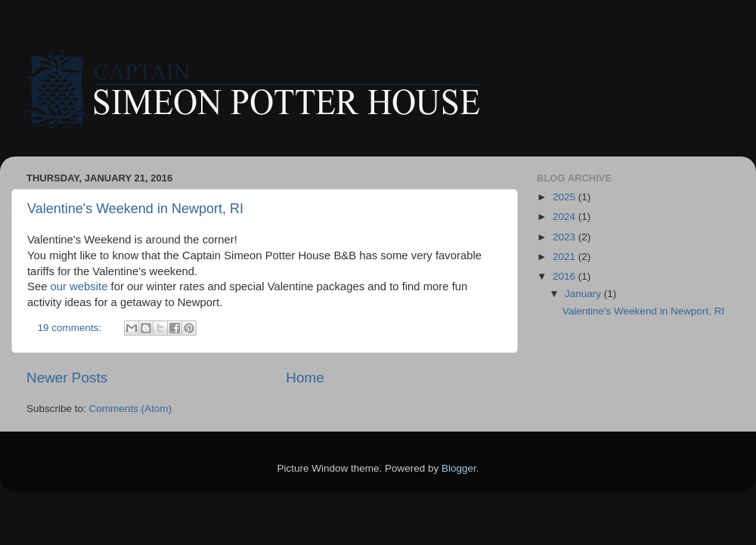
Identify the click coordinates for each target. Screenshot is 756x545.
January (584, 294)
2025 (565, 197)
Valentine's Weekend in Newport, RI (135, 209)
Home (305, 378)
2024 (565, 217)
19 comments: (71, 328)
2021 (565, 257)
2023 (565, 237)
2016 (565, 276)
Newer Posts (67, 378)
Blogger (459, 468)
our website (79, 286)
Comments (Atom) (131, 409)
